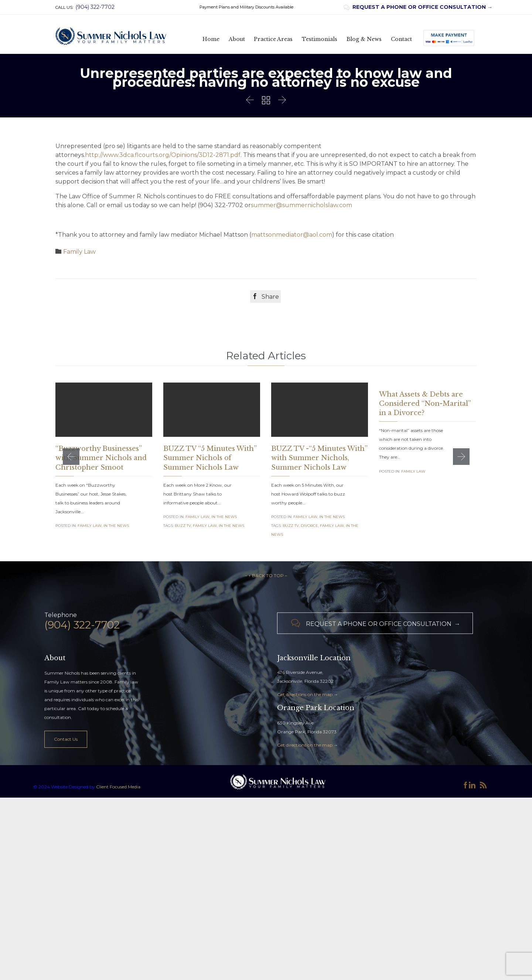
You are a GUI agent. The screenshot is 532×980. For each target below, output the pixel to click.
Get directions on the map (305, 708)
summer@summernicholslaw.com (301, 205)
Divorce (309, 526)
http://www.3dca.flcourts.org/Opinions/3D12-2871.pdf (163, 155)
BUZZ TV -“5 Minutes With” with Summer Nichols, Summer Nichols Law (319, 458)
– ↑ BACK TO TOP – (266, 589)
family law (205, 526)
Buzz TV (183, 526)
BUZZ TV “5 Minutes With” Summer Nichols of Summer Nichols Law (210, 458)
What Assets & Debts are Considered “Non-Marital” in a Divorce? (425, 404)
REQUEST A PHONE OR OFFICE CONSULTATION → (418, 7)
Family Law (79, 252)
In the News (116, 526)
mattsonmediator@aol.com (292, 235)
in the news (231, 526)
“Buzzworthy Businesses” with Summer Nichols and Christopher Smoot (101, 458)
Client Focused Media (118, 800)
